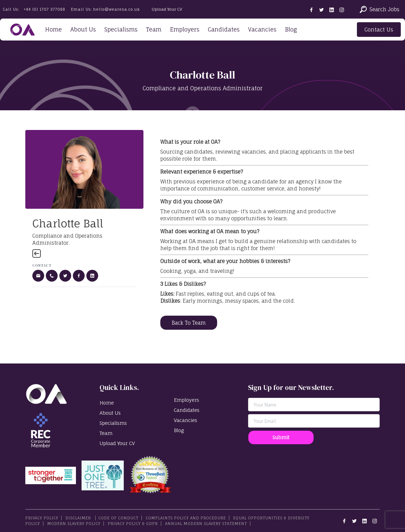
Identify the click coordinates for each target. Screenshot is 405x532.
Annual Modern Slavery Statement (206, 524)
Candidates (224, 29)
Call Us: (34, 9)
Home (53, 29)
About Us (83, 29)
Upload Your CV (167, 9)
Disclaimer (79, 518)
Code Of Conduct (118, 518)
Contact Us (379, 30)
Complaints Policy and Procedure (186, 518)
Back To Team (189, 323)
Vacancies (262, 29)
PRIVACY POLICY (42, 518)
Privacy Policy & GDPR (133, 524)
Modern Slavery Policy (74, 524)
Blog (291, 29)
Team (154, 29)
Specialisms (121, 29)
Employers (185, 29)
